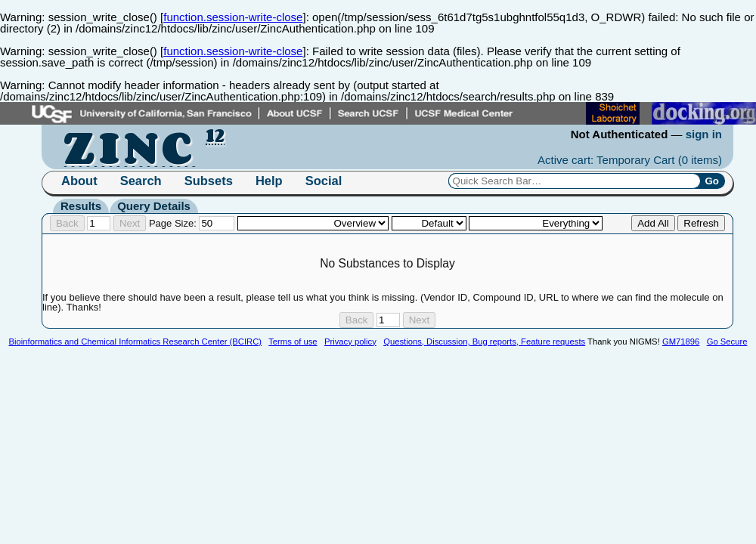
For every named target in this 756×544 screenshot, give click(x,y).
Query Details (154, 206)
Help (269, 181)
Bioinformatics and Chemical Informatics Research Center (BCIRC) (135, 342)
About (79, 181)
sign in (704, 134)
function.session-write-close (233, 17)
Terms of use (293, 342)
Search (141, 181)
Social (324, 181)
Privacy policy (350, 342)
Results (81, 206)
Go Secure (727, 342)
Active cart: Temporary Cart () (630, 160)
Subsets (209, 181)
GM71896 (681, 342)
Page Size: (192, 223)
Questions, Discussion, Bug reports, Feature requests (484, 342)
